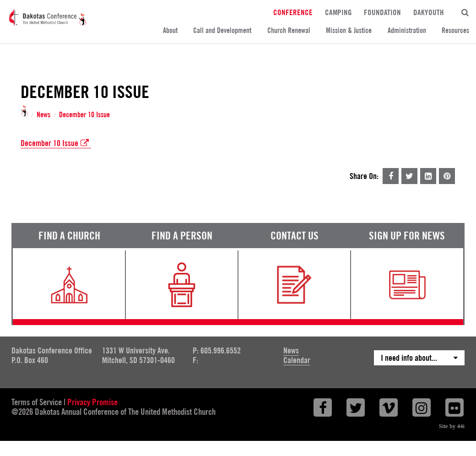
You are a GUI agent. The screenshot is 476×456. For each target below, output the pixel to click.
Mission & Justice (349, 30)
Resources (455, 30)
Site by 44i (452, 426)
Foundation (382, 12)
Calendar (297, 360)
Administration (407, 30)
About (170, 30)
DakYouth (429, 12)
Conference (293, 12)
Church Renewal (289, 30)
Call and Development (222, 30)
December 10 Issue (84, 115)
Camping (338, 12)
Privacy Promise (92, 402)
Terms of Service (37, 402)
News (43, 115)
